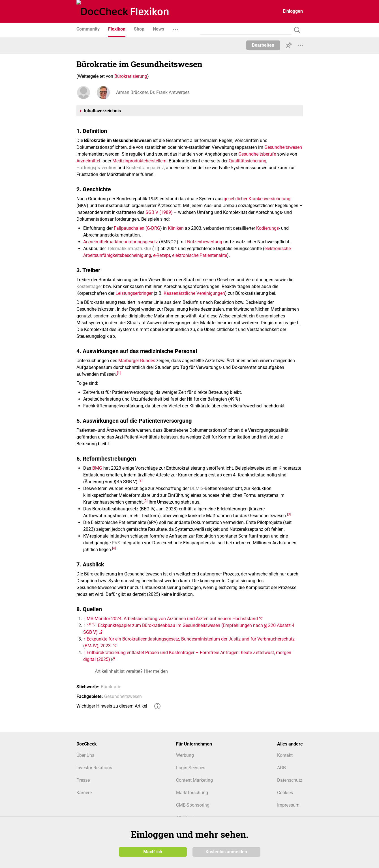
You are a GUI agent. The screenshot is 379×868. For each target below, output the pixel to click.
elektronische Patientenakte (200, 255)
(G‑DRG (153, 228)
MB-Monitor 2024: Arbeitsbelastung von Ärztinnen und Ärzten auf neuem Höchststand (172, 619)
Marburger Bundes (137, 361)
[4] (114, 548)
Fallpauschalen (129, 228)
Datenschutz (290, 780)
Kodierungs (267, 228)
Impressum (288, 805)
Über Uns (85, 755)
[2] (141, 480)
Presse (83, 780)
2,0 (89, 624)
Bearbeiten (263, 45)
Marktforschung (192, 793)
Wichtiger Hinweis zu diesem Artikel (112, 706)
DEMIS (197, 488)
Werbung (185, 755)
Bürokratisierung (131, 76)
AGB (281, 768)
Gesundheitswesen (283, 147)
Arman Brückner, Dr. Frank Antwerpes (153, 92)
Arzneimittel (88, 161)
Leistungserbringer (134, 293)
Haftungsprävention (96, 168)
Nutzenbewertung (205, 242)
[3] (289, 514)
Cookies (285, 793)
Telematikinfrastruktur (129, 249)
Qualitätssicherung (248, 161)
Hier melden (156, 671)
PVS (116, 543)
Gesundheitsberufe (257, 154)
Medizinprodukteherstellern (139, 161)
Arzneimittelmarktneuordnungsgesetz (121, 242)
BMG (97, 468)
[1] (119, 373)
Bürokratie (111, 687)
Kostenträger (89, 286)
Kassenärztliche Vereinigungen (194, 293)
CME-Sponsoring (193, 805)
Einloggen (293, 11)
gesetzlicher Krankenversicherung (257, 199)
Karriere (84, 793)
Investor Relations (94, 768)
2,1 (95, 624)
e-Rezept (162, 255)
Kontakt (285, 755)
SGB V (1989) (159, 212)
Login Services (191, 768)
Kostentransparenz (145, 168)
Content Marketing (194, 780)
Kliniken (176, 228)
